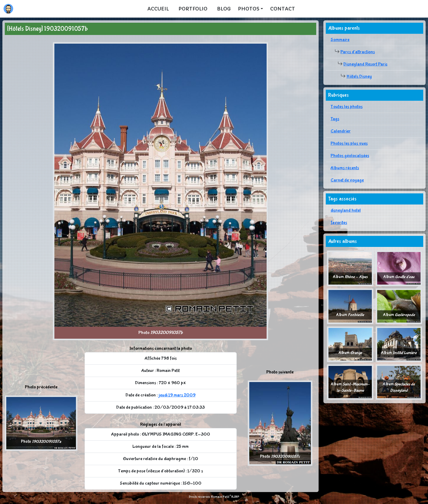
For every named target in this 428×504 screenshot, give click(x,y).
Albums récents (345, 168)
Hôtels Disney (359, 76)
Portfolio (193, 9)
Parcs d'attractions (358, 52)
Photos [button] (249, 9)
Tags (335, 119)
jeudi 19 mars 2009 (177, 395)
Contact (283, 9)
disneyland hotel (346, 210)
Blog (224, 9)
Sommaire (340, 40)
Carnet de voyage (347, 180)
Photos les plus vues (349, 143)
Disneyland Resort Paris (365, 64)
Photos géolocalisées (350, 156)
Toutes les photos (347, 107)
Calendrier (341, 131)
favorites (339, 223)
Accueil (158, 9)
